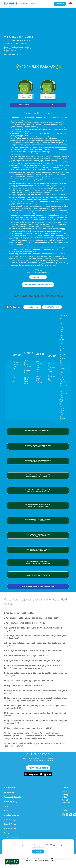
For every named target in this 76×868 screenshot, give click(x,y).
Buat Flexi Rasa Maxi (13, 307)
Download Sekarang (38, 768)
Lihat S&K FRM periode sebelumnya (37, 285)
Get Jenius (60, 4)
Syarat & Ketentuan (24, 105)
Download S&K (37, 277)
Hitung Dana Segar (32, 307)
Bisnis (33, 4)
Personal (24, 4)
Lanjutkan (38, 851)
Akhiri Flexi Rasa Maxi (52, 307)
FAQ (52, 105)
